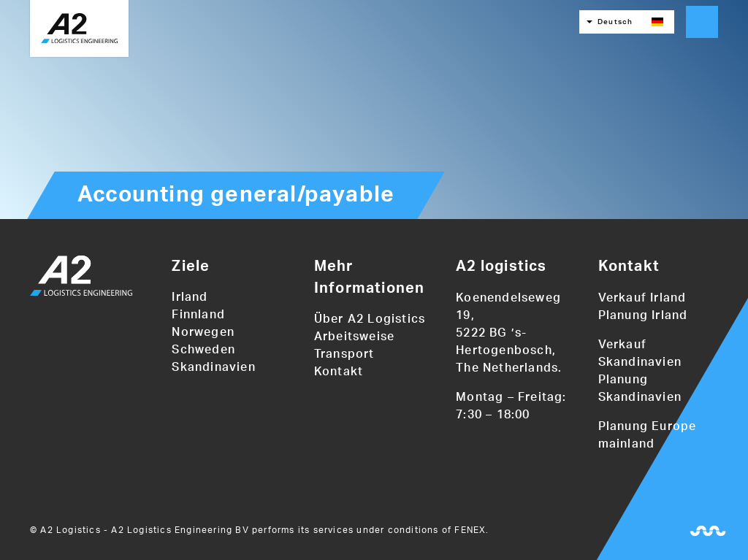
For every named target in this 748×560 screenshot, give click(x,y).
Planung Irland (643, 315)
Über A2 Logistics (370, 319)
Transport (344, 354)
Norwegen (203, 332)
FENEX (470, 530)
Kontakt (339, 372)
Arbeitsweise (354, 337)
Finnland (198, 315)
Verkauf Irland (642, 298)
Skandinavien (213, 367)
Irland (190, 297)
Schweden (203, 350)
